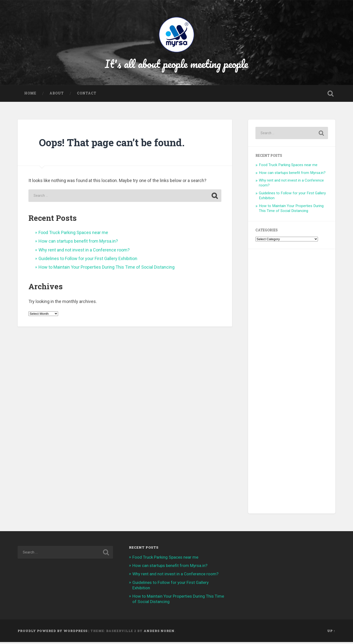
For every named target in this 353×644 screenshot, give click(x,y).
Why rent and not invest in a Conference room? (84, 252)
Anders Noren (159, 632)
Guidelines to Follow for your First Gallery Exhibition (88, 260)
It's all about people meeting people (177, 65)
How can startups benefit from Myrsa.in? (78, 243)
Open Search (330, 95)
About (57, 95)
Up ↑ (331, 632)
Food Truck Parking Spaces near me (73, 234)
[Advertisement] (292, 383)
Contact (87, 95)
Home (30, 95)
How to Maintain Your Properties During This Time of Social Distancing (107, 269)
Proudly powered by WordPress (53, 632)
